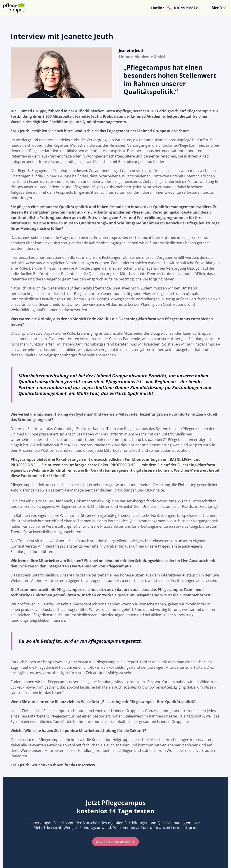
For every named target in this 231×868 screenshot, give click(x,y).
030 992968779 (187, 8)
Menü (217, 8)
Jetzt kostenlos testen (113, 842)
